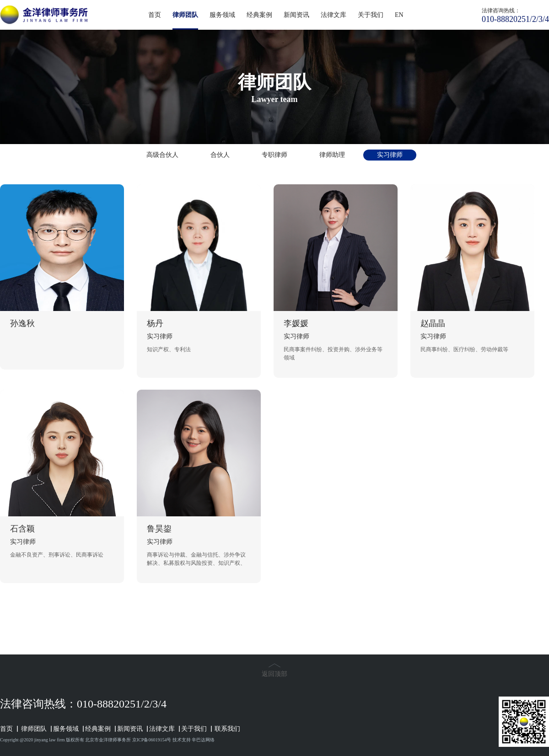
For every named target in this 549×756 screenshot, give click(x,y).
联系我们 (227, 729)
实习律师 (390, 155)
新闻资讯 (296, 15)
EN (399, 15)
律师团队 (185, 21)
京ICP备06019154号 (152, 740)
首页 (155, 15)
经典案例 (259, 15)
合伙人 (220, 155)
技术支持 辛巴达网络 (194, 740)
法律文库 (334, 15)
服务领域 (222, 15)
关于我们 (371, 15)
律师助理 (332, 155)
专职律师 (274, 155)
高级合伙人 (162, 155)
